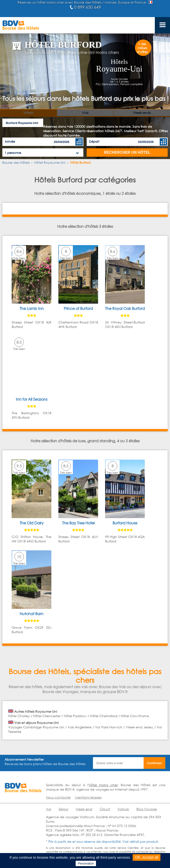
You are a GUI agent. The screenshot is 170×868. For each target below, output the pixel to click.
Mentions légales (88, 797)
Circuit (105, 809)
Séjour (63, 809)
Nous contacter (58, 797)
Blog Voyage (147, 809)
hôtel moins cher (103, 785)
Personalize (86, 863)
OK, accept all (147, 857)
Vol (49, 809)
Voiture (123, 809)
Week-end (84, 809)
